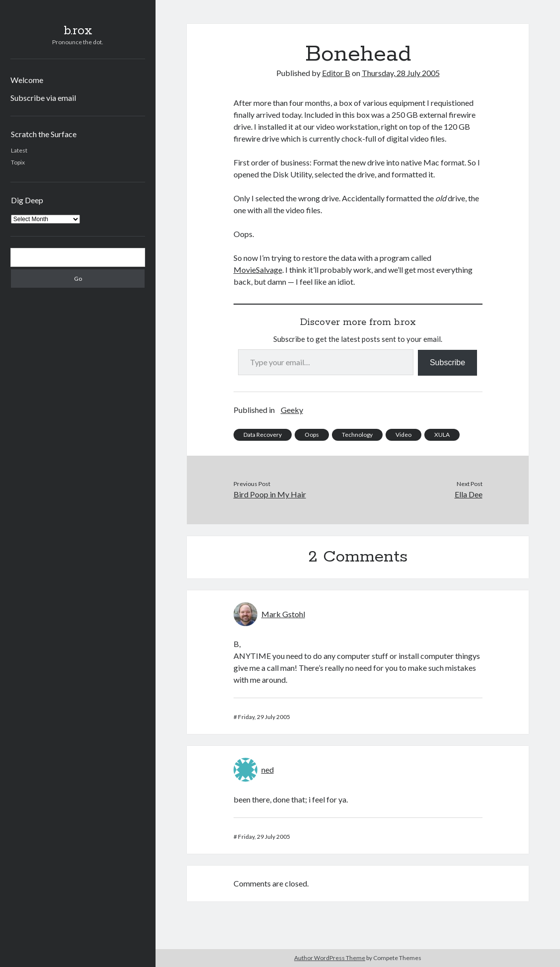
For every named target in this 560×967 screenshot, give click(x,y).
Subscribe (447, 363)
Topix (18, 162)
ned (268, 769)
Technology (357, 435)
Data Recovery (263, 435)
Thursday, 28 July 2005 (401, 73)
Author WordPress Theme (330, 958)
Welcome (27, 80)
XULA (442, 435)
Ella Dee (469, 494)
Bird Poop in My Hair (270, 494)
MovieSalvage (258, 270)
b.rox (78, 31)
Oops (312, 435)
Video (403, 435)
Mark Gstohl (283, 614)
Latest (19, 150)
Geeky (292, 410)
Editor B (336, 73)
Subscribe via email (43, 98)
